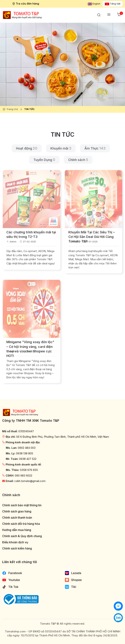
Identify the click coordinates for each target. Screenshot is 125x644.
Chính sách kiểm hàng (17, 548)
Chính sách (77, 160)
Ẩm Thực (92, 148)
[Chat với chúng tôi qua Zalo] (118, 617)
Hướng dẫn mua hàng (17, 530)
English (94, 4)
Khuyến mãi (59, 148)
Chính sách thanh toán (17, 518)
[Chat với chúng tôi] (118, 606)
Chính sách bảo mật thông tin (22, 505)
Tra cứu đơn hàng (26, 4)
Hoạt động (24, 148)
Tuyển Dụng (43, 160)
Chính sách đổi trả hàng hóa (21, 524)
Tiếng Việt (113, 4)
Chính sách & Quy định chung (22, 536)
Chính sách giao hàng (17, 511)
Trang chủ (12, 109)
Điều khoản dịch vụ (15, 542)
